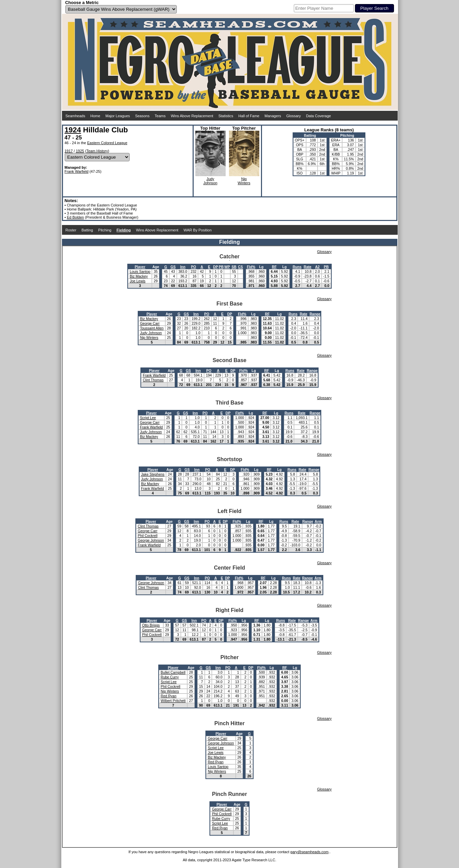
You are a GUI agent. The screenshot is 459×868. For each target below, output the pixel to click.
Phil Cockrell (147, 536)
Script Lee (148, 418)
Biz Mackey (139, 276)
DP (216, 267)
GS (173, 267)
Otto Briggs (151, 625)
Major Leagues (118, 116)
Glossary (293, 116)
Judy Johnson (151, 333)
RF (274, 267)
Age (156, 267)
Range (315, 314)
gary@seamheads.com (309, 852)
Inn (183, 267)
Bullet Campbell (173, 672)
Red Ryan (169, 696)
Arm (318, 521)
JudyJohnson (210, 181)
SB (234, 267)
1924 (73, 130)
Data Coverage (319, 116)
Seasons (142, 116)
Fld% (251, 267)
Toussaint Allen (152, 328)
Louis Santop (140, 271)
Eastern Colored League (107, 143)
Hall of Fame (249, 116)
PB (221, 267)
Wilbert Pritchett (173, 701)
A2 (317, 267)
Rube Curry (170, 677)
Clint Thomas (153, 380)
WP (227, 267)
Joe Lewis (138, 281)
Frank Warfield (77, 171)
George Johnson (151, 540)
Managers (273, 116)
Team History (97, 151)
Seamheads (75, 116)
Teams (160, 116)
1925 (80, 151)
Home (95, 116)
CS (241, 267)
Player (140, 267)
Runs (297, 267)
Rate (308, 267)
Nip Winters (149, 337)
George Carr (150, 323)
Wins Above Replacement (192, 116)
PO (193, 267)
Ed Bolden (75, 217)
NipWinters (244, 181)
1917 (69, 151)
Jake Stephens (153, 474)
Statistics (226, 116)
